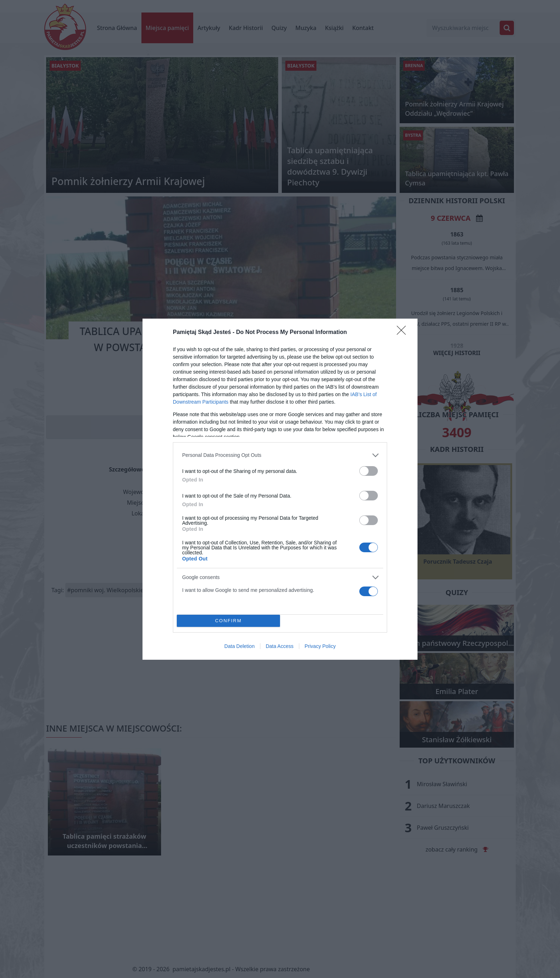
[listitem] (280, 455)
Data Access (280, 646)
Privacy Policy (320, 646)
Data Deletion (239, 646)
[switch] (369, 471)
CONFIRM (228, 621)
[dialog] (280, 489)
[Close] (404, 333)
